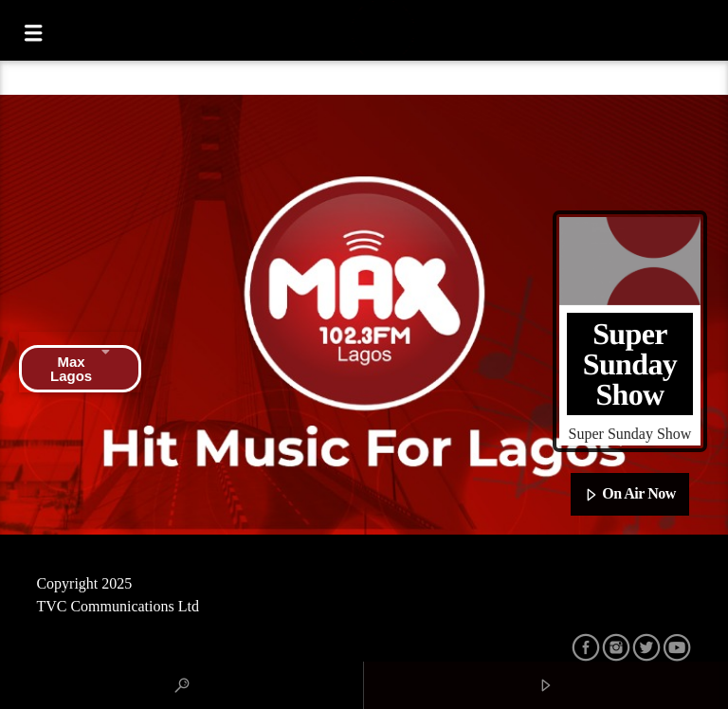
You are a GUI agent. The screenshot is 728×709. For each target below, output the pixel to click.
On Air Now (630, 495)
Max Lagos (80, 369)
